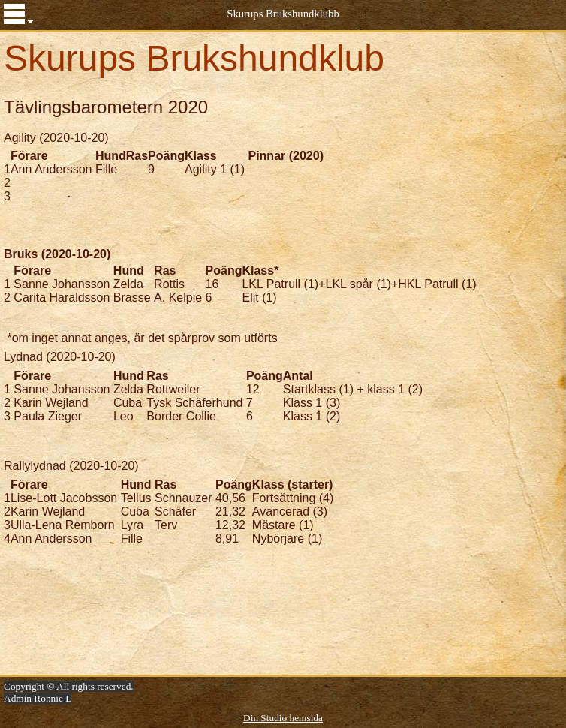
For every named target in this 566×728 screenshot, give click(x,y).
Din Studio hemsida (283, 718)
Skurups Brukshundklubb (283, 14)
